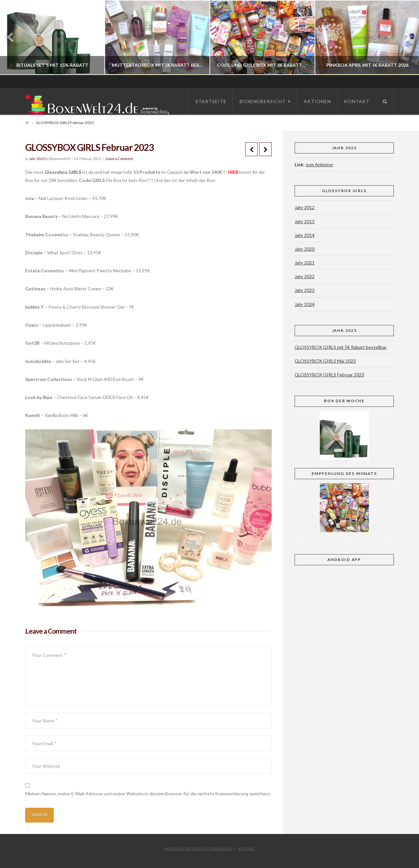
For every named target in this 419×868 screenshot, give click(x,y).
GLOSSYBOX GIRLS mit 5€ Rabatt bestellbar (341, 347)
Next (405, 37)
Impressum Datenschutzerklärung (198, 849)
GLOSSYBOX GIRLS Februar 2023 (329, 375)
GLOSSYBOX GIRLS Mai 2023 (325, 361)
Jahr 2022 (305, 276)
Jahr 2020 (305, 249)
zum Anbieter (319, 164)
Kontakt (247, 849)
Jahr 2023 (37, 159)
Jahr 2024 (305, 304)
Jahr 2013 (305, 221)
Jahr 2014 (305, 235)
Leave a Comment (119, 159)
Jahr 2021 (305, 263)
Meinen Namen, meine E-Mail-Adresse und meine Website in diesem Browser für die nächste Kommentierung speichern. (148, 794)
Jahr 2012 (305, 207)
